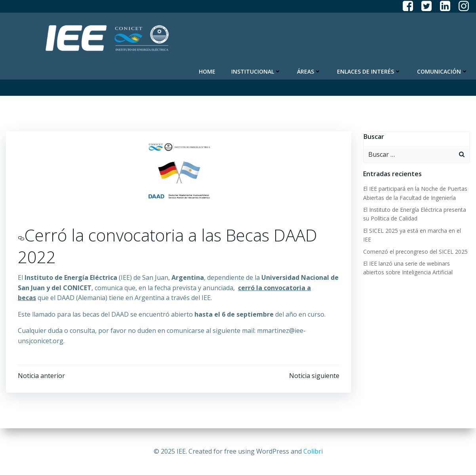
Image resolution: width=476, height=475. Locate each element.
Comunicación (443, 71)
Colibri (313, 451)
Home (207, 71)
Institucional (256, 71)
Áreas (309, 71)
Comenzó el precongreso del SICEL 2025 (415, 252)
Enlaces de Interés (369, 71)
